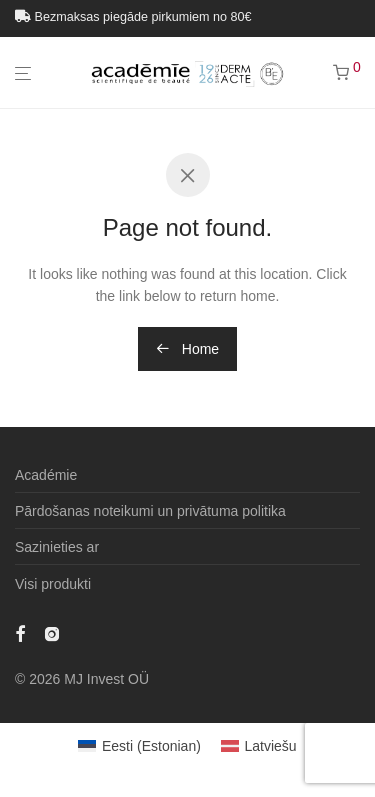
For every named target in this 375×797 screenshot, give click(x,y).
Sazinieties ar (57, 547)
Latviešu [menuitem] (270, 746)
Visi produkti (53, 584)
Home (187, 349)
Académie (46, 475)
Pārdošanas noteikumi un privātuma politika (150, 511)
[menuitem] (139, 746)
